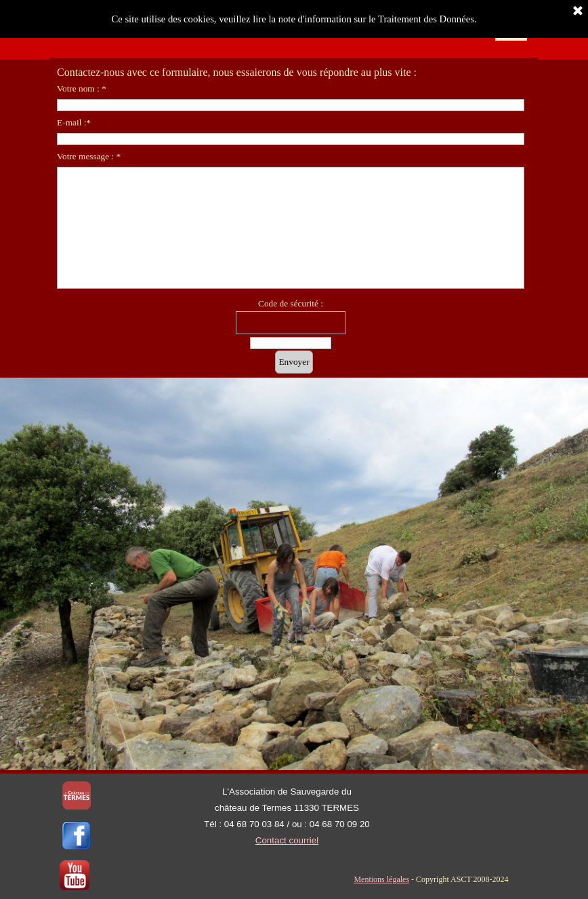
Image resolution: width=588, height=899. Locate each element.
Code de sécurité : (291, 303)
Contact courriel (287, 840)
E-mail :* (74, 122)
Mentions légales (381, 879)
